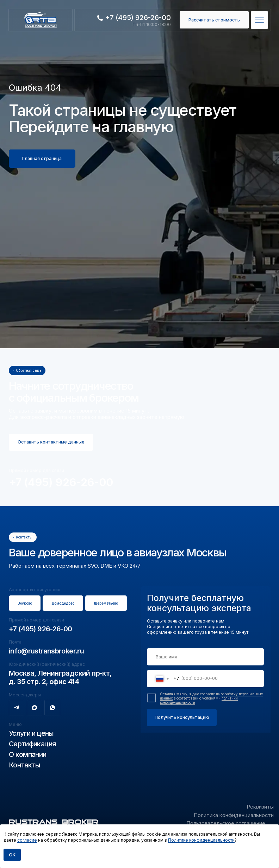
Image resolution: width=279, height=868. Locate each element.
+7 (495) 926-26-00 (61, 482)
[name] (205, 657)
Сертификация (32, 744)
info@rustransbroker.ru (46, 651)
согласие (27, 840)
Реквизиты (260, 807)
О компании (28, 754)
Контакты (25, 765)
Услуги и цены (31, 733)
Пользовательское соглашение (226, 823)
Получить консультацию (182, 717)
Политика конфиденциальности (234, 815)
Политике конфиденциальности (201, 840)
